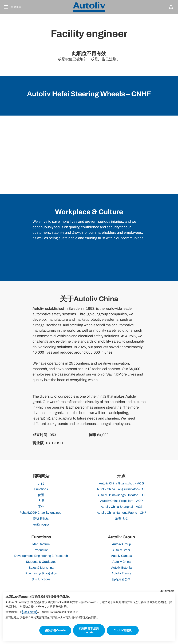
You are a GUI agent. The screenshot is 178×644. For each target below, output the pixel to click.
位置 (41, 495)
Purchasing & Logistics (41, 573)
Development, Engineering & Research (41, 556)
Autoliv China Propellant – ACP (121, 501)
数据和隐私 (41, 518)
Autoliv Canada (122, 556)
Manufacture (41, 544)
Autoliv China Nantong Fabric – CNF (122, 513)
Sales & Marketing (41, 568)
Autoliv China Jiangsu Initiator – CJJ (122, 489)
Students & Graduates (41, 562)
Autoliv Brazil (121, 550)
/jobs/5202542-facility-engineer (41, 513)
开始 (41, 483)
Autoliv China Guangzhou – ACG (121, 483)
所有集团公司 (121, 579)
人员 (41, 501)
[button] (171, 7)
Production (41, 550)
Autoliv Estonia (121, 568)
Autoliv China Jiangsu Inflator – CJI (121, 495)
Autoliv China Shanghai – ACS (122, 507)
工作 (41, 507)
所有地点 (121, 518)
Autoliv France (121, 573)
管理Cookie (41, 525)
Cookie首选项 (123, 630)
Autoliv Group (121, 544)
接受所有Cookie (55, 630)
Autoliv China (122, 562)
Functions (41, 489)
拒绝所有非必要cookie (89, 630)
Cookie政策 (29, 612)
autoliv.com (167, 591)
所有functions (41, 579)
